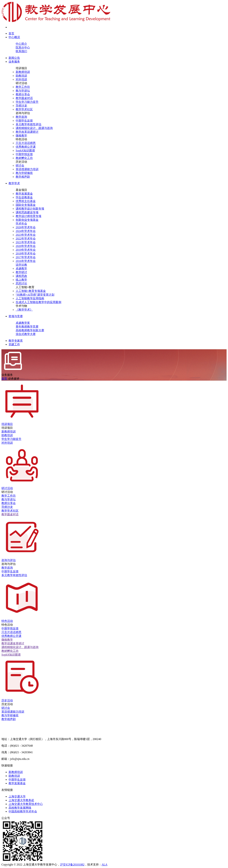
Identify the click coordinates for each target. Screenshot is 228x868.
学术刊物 (21, 306)
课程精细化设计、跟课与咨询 (34, 128)
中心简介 (21, 44)
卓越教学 (21, 268)
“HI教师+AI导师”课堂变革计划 (35, 295)
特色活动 (21, 139)
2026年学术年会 (26, 227)
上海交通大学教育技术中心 (26, 804)
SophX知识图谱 (25, 150)
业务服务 (14, 62)
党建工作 (14, 344)
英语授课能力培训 (27, 169)
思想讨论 (21, 283)
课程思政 (21, 276)
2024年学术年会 (26, 231)
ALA (104, 865)
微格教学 (21, 136)
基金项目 (21, 190)
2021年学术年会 (26, 242)
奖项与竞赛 (16, 316)
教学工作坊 (23, 87)
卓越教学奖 (23, 323)
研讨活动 (21, 83)
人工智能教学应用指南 (30, 298)
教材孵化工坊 (24, 158)
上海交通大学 (17, 796)
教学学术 (14, 183)
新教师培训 (23, 72)
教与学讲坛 (23, 91)
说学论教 (21, 265)
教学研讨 (21, 272)
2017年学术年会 (26, 257)
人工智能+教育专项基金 (31, 291)
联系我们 (21, 51)
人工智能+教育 (25, 287)
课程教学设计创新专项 (30, 209)
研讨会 (20, 165)
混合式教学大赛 (26, 334)
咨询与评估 (23, 113)
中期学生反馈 (24, 121)
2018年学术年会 (26, 253)
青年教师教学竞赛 (27, 327)
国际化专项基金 (26, 205)
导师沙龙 (21, 106)
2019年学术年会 (26, 250)
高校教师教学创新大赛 (30, 330)
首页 (11, 33)
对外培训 (21, 79)
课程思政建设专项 (27, 212)
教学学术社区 (24, 109)
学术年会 (21, 224)
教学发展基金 (24, 194)
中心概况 (14, 37)
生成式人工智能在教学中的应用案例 (38, 302)
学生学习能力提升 (27, 102)
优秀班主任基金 (26, 201)
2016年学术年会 (26, 261)
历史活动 (21, 162)
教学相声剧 (23, 177)
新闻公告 (14, 58)
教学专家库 (16, 341)
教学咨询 (21, 117)
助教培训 (21, 76)
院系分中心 (23, 47)
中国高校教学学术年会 (23, 811)
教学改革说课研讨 (27, 132)
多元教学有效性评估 (28, 124)
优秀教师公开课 (26, 147)
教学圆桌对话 (24, 98)
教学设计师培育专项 (28, 216)
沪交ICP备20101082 (72, 865)
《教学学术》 (24, 310)
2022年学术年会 (26, 239)
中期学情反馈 (24, 154)
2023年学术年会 (26, 235)
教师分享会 (23, 94)
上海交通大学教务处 (21, 800)
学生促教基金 (24, 197)
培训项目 (21, 68)
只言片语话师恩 (26, 143)
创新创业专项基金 (27, 220)
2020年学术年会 (26, 246)
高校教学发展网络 (20, 808)
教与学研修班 (24, 173)
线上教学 (21, 280)
